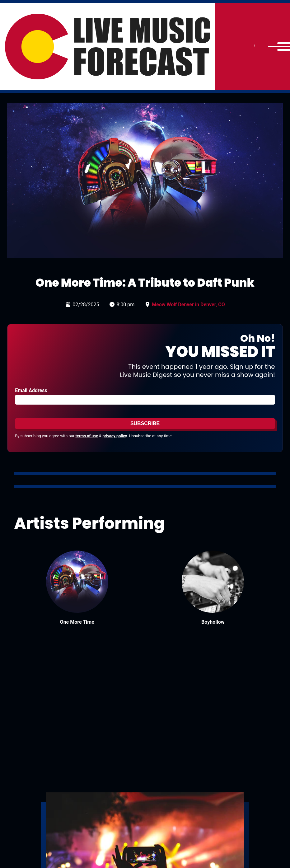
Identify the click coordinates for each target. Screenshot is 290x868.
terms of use (87, 436)
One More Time (77, 622)
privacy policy (115, 436)
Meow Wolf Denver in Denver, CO (188, 305)
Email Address (31, 390)
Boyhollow (213, 622)
